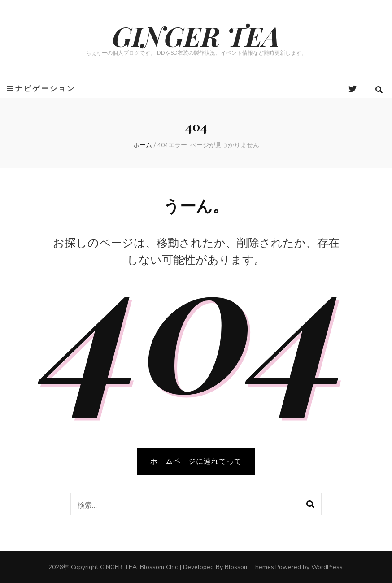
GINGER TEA (196, 35)
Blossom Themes (249, 567)
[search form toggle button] (379, 90)
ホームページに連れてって (196, 461)
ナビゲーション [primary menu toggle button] (41, 89)
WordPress (327, 567)
